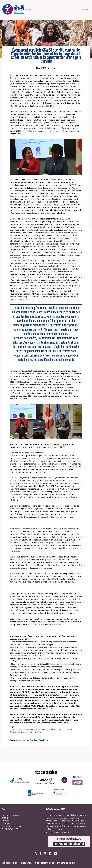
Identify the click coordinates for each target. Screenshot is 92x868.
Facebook (43, 740)
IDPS (19, 729)
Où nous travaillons (45, 863)
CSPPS (37, 729)
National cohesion (64, 729)
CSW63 (13, 729)
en (83, 9)
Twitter (34, 740)
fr (87, 9)
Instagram (45, 854)
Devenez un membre (66, 863)
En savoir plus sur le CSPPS (58, 832)
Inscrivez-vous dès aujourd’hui (69, 844)
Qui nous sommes (10, 863)
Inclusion (38, 732)
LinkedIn (50, 854)
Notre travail (27, 863)
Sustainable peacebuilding (21, 732)
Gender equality (48, 729)
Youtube (55, 854)
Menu (28, 10)
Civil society (28, 729)
